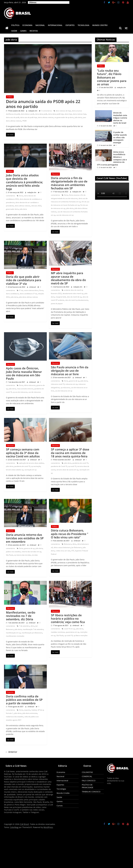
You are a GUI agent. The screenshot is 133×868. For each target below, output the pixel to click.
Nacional (40, 25)
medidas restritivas (58, 632)
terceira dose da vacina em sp (67, 470)
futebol (34, 710)
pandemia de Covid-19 (59, 466)
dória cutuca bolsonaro (62, 547)
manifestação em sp (13, 633)
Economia (27, 25)
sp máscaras (65, 388)
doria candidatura (12, 294)
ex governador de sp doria (64, 117)
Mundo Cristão (100, 25)
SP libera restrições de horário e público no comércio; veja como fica (68, 619)
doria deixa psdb (41, 114)
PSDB (24, 121)
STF (73, 551)
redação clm (33, 111)
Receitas (34, 31)
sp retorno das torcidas (23, 555)
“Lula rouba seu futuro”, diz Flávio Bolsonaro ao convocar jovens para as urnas (112, 77)
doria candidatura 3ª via (28, 294)
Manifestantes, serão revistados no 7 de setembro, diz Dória (21, 616)
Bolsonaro (68, 544)
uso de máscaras (35, 392)
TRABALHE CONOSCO (91, 792)
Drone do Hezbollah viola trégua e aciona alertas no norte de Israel (120, 118)
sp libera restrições (81, 635)
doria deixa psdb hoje (56, 114)
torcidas (35, 555)
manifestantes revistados (15, 636)
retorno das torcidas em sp (31, 552)
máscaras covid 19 (58, 384)
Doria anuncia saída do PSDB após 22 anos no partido (43, 104)
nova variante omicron (25, 389)
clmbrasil (33, 287)
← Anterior (11, 752)
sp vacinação (36, 466)
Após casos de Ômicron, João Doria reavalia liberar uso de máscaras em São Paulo (24, 373)
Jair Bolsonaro (77, 547)
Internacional (55, 25)
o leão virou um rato (63, 551)
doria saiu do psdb (13, 117)
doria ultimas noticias (46, 117)
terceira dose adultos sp (15, 470)
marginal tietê (61, 297)
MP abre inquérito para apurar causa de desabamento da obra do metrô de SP (68, 278)
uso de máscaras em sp (65, 215)
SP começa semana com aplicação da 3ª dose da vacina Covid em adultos (23, 453)
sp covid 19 (72, 466)
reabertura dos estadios (15, 717)
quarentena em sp (72, 632)
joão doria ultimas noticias (28, 297)
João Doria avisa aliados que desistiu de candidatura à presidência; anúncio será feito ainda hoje (24, 182)
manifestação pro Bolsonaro (32, 633)
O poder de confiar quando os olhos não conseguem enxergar (120, 137)
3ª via (21, 290)
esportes (27, 710)
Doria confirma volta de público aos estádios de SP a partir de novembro (24, 700)
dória (74, 544)
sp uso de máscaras (20, 392)
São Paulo (10, 555)
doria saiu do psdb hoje (29, 117)
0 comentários (45, 111)
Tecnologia (83, 25)
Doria (21, 196)
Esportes (70, 25)
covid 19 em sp (69, 629)
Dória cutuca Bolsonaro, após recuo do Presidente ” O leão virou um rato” (70, 534)
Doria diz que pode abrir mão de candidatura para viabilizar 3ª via (24, 280)
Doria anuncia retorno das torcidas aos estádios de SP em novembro (25, 538)
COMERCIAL (87, 776)
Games (23, 31)
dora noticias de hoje (63, 111)
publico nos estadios (13, 552)
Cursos (60, 806)
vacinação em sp (30, 470)
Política (15, 25)
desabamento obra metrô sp (73, 293)
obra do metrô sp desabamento (77, 300)
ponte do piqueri (57, 304)
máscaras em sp (71, 384)
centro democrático (31, 290)
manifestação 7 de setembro (33, 629)
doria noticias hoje (80, 114)
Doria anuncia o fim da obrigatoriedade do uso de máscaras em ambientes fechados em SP (69, 183)
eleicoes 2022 (36, 206)
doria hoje (68, 114)
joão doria (78, 117)
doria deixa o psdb (28, 114)
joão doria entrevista (30, 713)
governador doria (12, 209)
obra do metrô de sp (74, 297)
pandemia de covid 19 (22, 466)
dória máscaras (30, 385)
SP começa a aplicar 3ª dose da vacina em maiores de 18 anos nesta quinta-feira (70, 453)
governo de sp (74, 381)
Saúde (14, 31)
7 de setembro (24, 626)
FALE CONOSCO (89, 781)
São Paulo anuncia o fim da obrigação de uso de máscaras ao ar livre (70, 371)
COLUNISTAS (87, 772)
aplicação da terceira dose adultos (31, 463)
